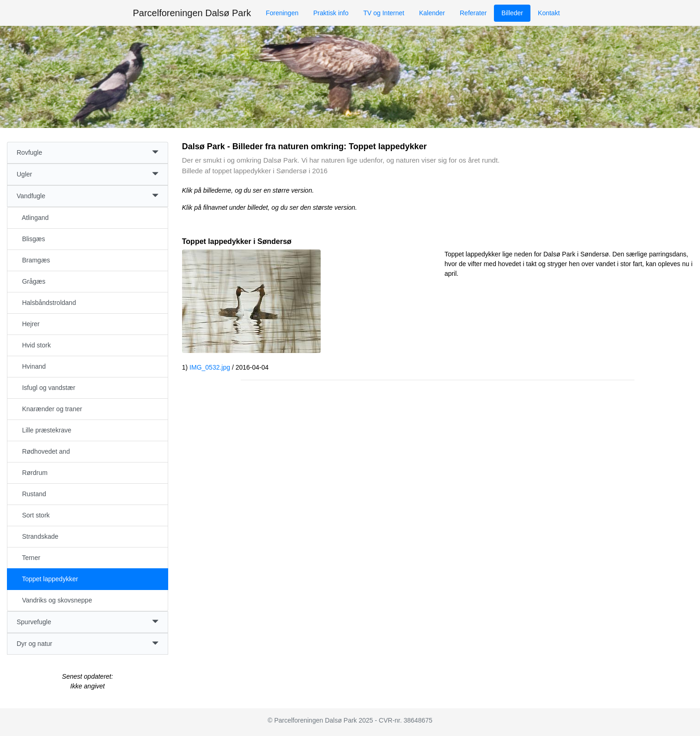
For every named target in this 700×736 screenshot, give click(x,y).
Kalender (432, 13)
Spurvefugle (88, 622)
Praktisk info (331, 13)
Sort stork (33, 515)
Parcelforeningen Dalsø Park (192, 13)
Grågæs (31, 281)
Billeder (512, 13)
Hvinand (31, 366)
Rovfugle (88, 153)
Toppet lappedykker (47, 579)
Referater (473, 13)
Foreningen (282, 13)
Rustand (31, 494)
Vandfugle (88, 196)
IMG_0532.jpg (210, 367)
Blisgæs (31, 239)
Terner (28, 558)
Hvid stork (34, 345)
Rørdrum (32, 473)
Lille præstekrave (44, 430)
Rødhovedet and (43, 451)
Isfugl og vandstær (46, 388)
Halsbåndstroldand (46, 303)
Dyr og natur (88, 644)
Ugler (88, 174)
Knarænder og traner (49, 409)
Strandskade (37, 536)
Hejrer (28, 324)
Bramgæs (33, 260)
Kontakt (549, 13)
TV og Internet (384, 13)
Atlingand (33, 218)
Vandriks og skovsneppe (54, 600)
